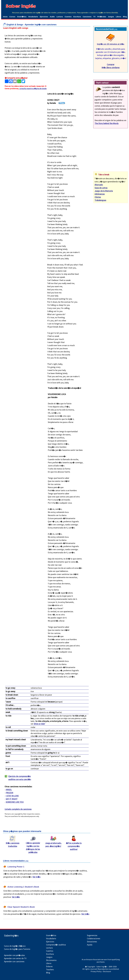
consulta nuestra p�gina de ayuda (33, 89)
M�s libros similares (111, 68)
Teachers (50, 969)
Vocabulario (33, 17)
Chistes (98, 197)
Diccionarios (51, 960)
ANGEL (9, 790)
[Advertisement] (70, 48)
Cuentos (68, 17)
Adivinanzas (100, 194)
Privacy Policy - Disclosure (101, 971)
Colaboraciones (94, 938)
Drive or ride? (39, 724)
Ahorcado (99, 185)
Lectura (60, 17)
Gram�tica (22, 17)
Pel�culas (102, 17)
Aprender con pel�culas (14, 955)
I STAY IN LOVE (12, 796)
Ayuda (90, 945)
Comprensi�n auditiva (56, 945)
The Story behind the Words (107, 123)
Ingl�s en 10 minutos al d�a (111, 44)
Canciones (87, 17)
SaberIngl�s (11, 936)
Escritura (77, 17)
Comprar (111, 64)
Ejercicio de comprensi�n (18, 778)
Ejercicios (44, 17)
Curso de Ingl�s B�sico (15, 946)
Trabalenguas (100, 200)
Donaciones (92, 942)
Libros (119, 17)
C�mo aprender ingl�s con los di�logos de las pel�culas (33, 846)
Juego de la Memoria (104, 191)
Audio (52, 17)
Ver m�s (36, 877)
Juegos (111, 17)
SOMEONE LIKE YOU (15, 802)
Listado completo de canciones (18, 809)
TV (94, 17)
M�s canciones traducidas (13, 843)
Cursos (12, 17)
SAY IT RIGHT (12, 799)
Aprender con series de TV (15, 958)
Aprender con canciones (14, 961)
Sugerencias (92, 935)
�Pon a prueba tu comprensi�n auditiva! (74, 845)
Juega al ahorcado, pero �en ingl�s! (53, 843)
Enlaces (49, 966)
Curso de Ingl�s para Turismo (17, 949)
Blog (125, 17)
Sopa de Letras (101, 188)
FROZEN (9, 793)
